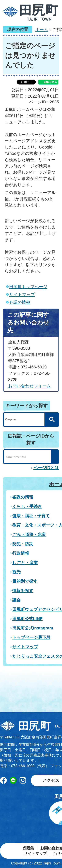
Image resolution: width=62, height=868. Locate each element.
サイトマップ (22, 294)
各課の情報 (20, 302)
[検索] (25, 420)
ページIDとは (46, 468)
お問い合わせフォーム (29, 386)
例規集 (28, 848)
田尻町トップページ (28, 287)
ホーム (42, 29)
